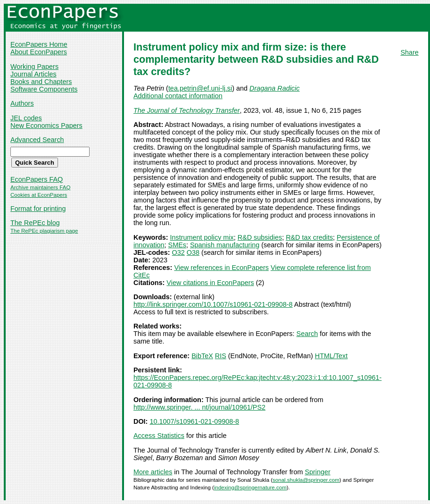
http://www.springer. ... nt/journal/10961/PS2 (199, 407)
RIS (221, 356)
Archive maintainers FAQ (40, 187)
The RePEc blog (35, 223)
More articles (153, 472)
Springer (317, 472)
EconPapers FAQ (37, 179)
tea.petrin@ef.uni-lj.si (200, 88)
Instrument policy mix (202, 237)
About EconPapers (39, 52)
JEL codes (26, 118)
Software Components (44, 89)
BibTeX (202, 356)
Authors (22, 103)
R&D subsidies (260, 237)
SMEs (177, 245)
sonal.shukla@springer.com (306, 480)
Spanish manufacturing (225, 245)
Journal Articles (33, 74)
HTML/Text (331, 356)
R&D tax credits (309, 237)
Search (307, 334)
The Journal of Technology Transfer (187, 110)
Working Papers (34, 67)
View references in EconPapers (221, 268)
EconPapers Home (39, 44)
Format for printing (38, 209)
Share (409, 52)
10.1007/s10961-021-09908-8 (194, 421)
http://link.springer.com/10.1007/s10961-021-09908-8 (213, 304)
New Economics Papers (46, 126)
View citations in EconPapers (210, 283)
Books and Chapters (41, 82)
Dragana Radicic (274, 88)
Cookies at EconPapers (39, 195)
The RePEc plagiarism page (44, 231)
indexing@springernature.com (250, 487)
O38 (193, 252)
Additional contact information (178, 96)
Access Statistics (159, 436)
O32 (178, 252)
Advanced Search (37, 140)
